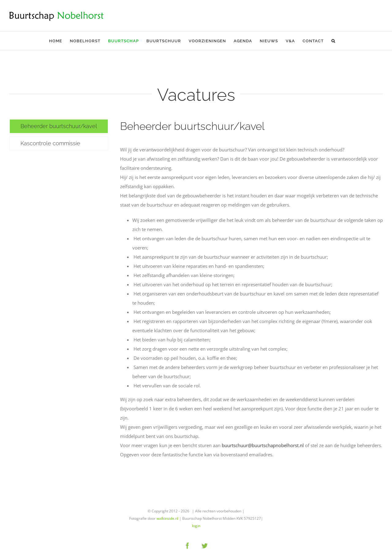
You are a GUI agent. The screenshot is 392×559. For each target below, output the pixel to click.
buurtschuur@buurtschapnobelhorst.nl (263, 445)
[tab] (59, 126)
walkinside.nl (167, 518)
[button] (333, 41)
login (196, 526)
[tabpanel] (251, 292)
